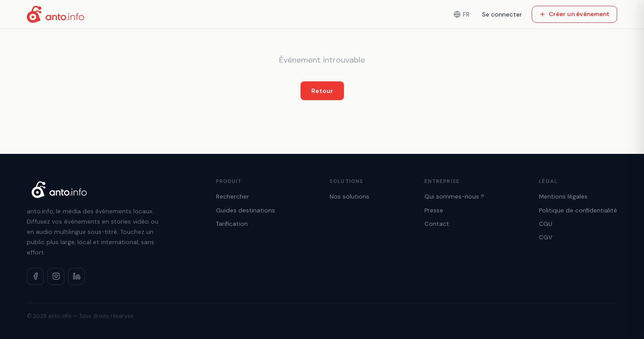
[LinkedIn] (76, 276)
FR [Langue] (462, 14)
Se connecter (502, 14)
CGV (546, 237)
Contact (437, 224)
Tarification (232, 224)
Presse (434, 210)
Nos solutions (350, 197)
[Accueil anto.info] (55, 14)
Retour (322, 91)
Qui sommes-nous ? (454, 197)
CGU (546, 224)
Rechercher (233, 197)
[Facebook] (35, 276)
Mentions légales (563, 197)
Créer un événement (574, 14)
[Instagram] (56, 276)
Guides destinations (246, 210)
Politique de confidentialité (578, 210)
